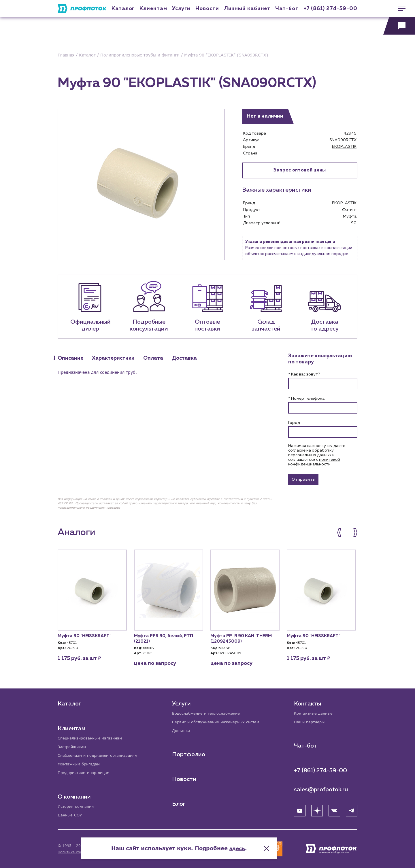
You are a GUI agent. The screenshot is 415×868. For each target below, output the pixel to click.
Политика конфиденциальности (86, 852)
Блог (179, 803)
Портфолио (189, 754)
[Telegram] (352, 809)
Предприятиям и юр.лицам (86, 772)
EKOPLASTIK (344, 147)
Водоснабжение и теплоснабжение (209, 712)
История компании (77, 806)
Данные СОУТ (72, 815)
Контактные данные (315, 712)
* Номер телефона (306, 399)
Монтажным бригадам (81, 763)
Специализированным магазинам (92, 736)
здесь (266, 845)
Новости (185, 778)
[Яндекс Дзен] (317, 809)
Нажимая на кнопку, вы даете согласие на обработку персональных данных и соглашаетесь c (317, 455)
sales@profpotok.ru (321, 788)
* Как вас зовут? (304, 374)
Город (294, 423)
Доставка (182, 730)
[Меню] (399, 9)
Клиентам (153, 9)
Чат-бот (287, 9)
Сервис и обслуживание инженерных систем (219, 721)
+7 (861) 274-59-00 (330, 9)
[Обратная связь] (399, 26)
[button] (342, 534)
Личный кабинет (247, 9)
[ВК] (334, 809)
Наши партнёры (311, 721)
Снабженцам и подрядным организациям (101, 754)
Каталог (123, 9)
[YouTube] (300, 809)
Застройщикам (73, 745)
